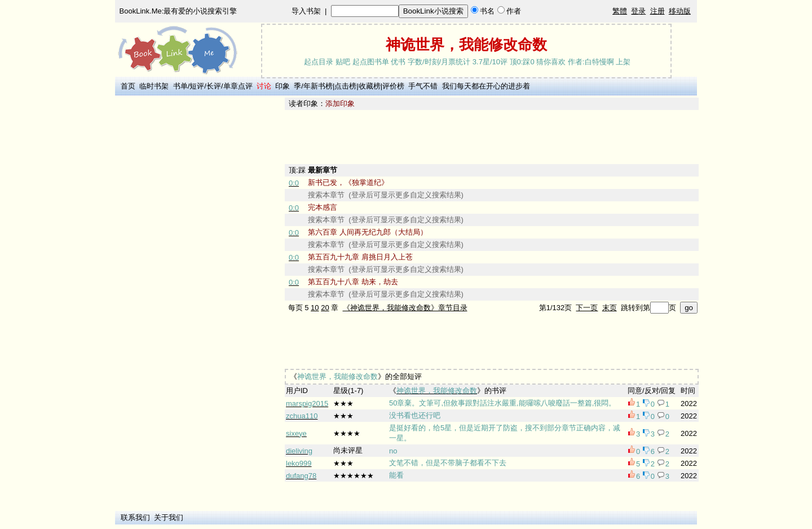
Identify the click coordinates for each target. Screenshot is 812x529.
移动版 (680, 11)
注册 (657, 11)
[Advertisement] (198, 267)
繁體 (620, 11)
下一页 (587, 308)
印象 (283, 86)
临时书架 (154, 86)
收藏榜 (370, 86)
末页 (610, 308)
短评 (197, 86)
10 (315, 308)
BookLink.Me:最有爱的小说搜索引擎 (178, 11)
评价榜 (393, 86)
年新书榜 (318, 86)
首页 (128, 86)
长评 (214, 86)
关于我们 (169, 517)
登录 (638, 11)
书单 (180, 86)
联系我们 (135, 517)
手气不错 (423, 86)
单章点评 (238, 86)
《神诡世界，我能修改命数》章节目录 (405, 308)
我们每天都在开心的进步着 (486, 86)
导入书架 (306, 11)
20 (325, 308)
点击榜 (345, 86)
